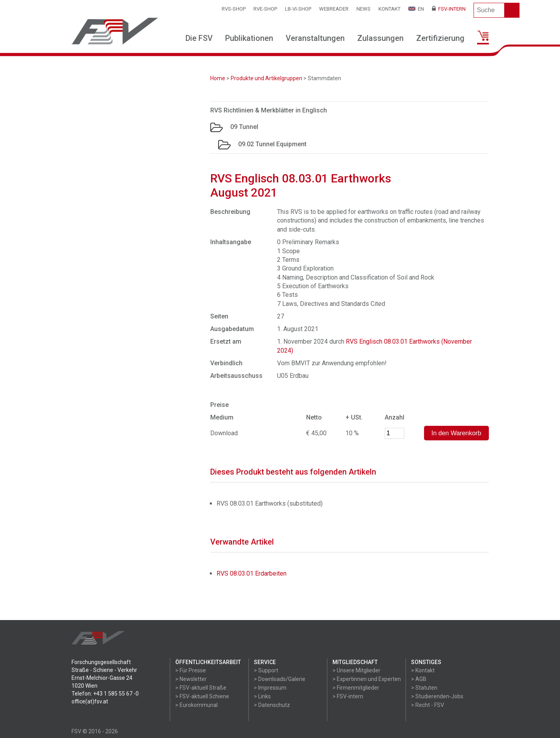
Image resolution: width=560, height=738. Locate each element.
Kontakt (389, 9)
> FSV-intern (348, 696)
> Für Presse (191, 670)
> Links (262, 696)
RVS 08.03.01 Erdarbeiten (252, 573)
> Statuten (424, 688)
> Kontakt (423, 670)
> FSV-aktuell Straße (201, 688)
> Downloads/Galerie (280, 679)
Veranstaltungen (315, 38)
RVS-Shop (234, 9)
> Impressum (270, 688)
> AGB (419, 679)
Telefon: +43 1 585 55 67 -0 (105, 694)
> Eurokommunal (196, 705)
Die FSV (199, 38)
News (364, 9)
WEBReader (334, 9)
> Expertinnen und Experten (367, 679)
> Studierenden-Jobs (437, 696)
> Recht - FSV (428, 705)
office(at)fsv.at (90, 701)
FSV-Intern (449, 9)
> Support (266, 670)
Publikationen (249, 38)
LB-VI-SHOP (298, 9)
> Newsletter (191, 679)
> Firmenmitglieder (356, 688)
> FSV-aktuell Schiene (202, 696)
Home (218, 78)
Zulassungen (380, 38)
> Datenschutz (272, 705)
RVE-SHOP (265, 9)
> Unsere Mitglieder (356, 670)
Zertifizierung (440, 38)
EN (416, 9)
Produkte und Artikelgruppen (266, 78)
